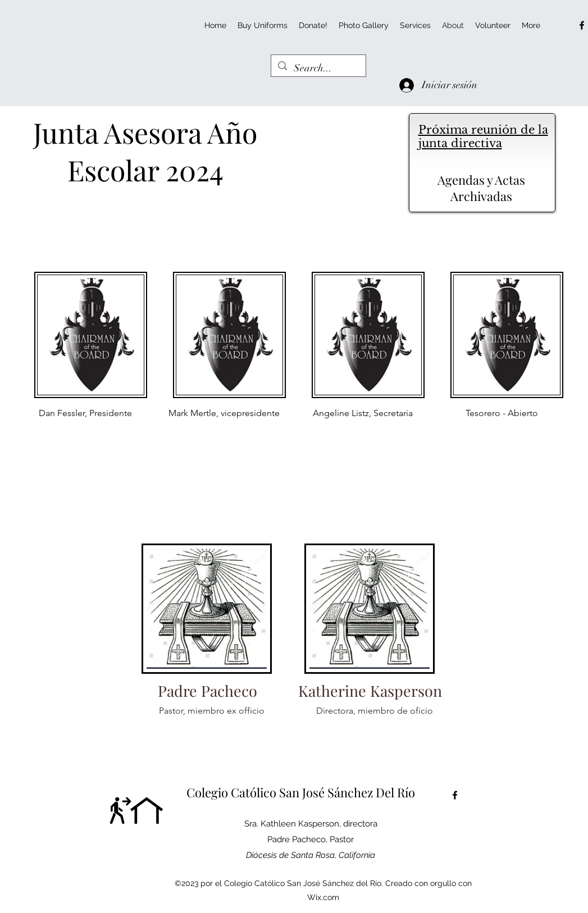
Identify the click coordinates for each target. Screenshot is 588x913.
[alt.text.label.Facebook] (582, 25)
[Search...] (318, 69)
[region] (86, 394)
